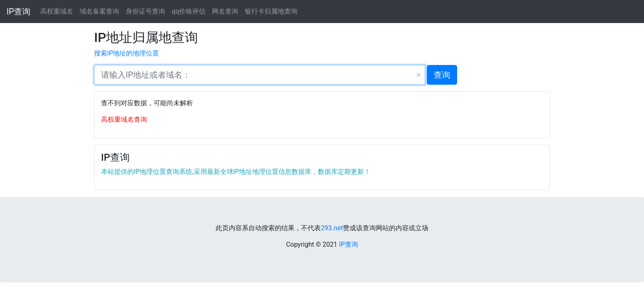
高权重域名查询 (124, 119)
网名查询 (225, 11)
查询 (442, 75)
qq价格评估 (189, 11)
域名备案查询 (99, 11)
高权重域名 (57, 11)
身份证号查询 (145, 11)
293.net (332, 228)
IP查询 (18, 12)
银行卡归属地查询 (271, 11)
